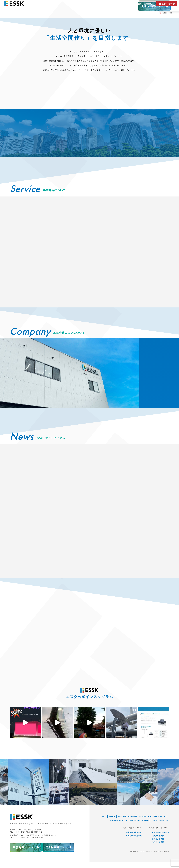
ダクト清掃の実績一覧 (160, 840)
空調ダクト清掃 (158, 843)
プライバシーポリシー (159, 828)
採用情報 (148, 4)
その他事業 (133, 823)
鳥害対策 (112, 823)
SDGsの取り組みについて (158, 823)
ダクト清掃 (122, 823)
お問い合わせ (134, 828)
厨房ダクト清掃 (158, 846)
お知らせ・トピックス (120, 4)
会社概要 (142, 823)
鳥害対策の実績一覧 (134, 840)
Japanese (166, 13)
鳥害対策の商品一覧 (134, 843)
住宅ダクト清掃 (158, 849)
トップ (104, 823)
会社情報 (137, 4)
